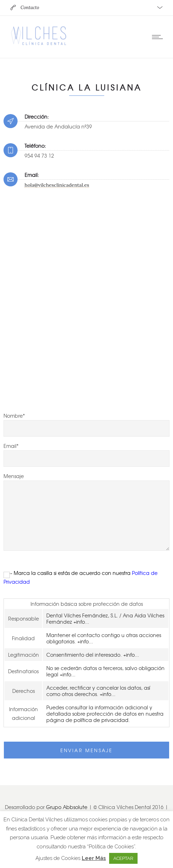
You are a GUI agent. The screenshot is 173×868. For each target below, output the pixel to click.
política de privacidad (101, 720)
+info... (81, 622)
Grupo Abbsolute (67, 807)
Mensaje (86, 512)
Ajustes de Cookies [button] (58, 858)
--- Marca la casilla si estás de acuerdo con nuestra (81, 577)
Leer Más (94, 858)
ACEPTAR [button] (123, 858)
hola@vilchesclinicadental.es (57, 185)
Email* (86, 455)
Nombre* (86, 424)
